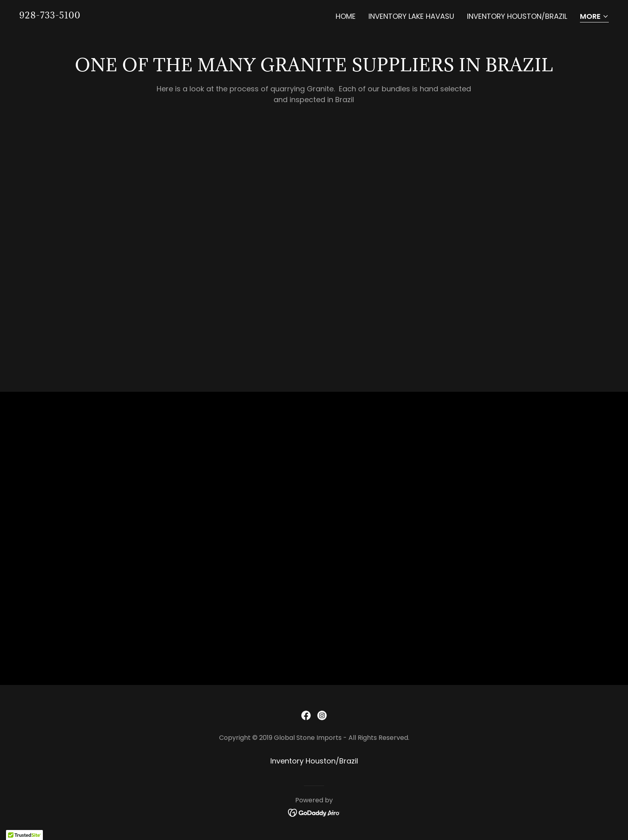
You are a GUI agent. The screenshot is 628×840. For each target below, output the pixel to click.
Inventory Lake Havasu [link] (411, 16)
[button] (594, 17)
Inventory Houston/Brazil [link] (517, 16)
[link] (50, 16)
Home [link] (346, 16)
